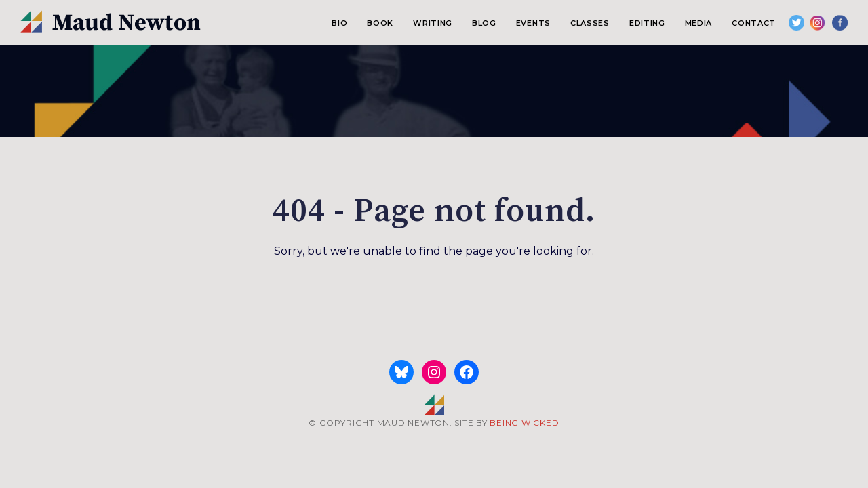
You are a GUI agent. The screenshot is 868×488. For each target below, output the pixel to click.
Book (380, 23)
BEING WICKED (524, 423)
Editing (647, 23)
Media (698, 23)
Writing (433, 23)
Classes (590, 23)
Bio (339, 23)
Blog (484, 23)
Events (533, 23)
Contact (754, 23)
